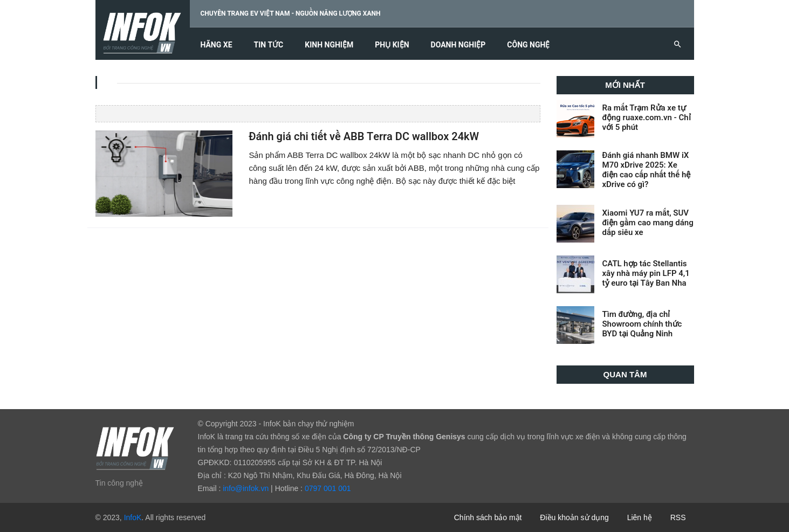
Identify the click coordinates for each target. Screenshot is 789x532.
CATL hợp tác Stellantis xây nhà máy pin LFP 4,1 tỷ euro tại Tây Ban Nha (646, 273)
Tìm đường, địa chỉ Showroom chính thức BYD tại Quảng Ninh (642, 324)
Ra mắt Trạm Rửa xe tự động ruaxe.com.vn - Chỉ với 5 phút (647, 118)
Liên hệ (640, 517)
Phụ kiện (392, 45)
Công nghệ (528, 45)
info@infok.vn (246, 488)
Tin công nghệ (119, 483)
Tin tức (269, 45)
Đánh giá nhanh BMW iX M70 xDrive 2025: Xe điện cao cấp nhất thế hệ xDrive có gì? (647, 170)
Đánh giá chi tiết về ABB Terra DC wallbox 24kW (364, 137)
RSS (678, 517)
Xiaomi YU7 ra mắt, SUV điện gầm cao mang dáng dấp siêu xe (648, 223)
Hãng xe (217, 45)
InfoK (133, 517)
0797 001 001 (328, 488)
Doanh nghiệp (458, 45)
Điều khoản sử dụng (574, 517)
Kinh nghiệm (329, 45)
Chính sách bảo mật (488, 517)
